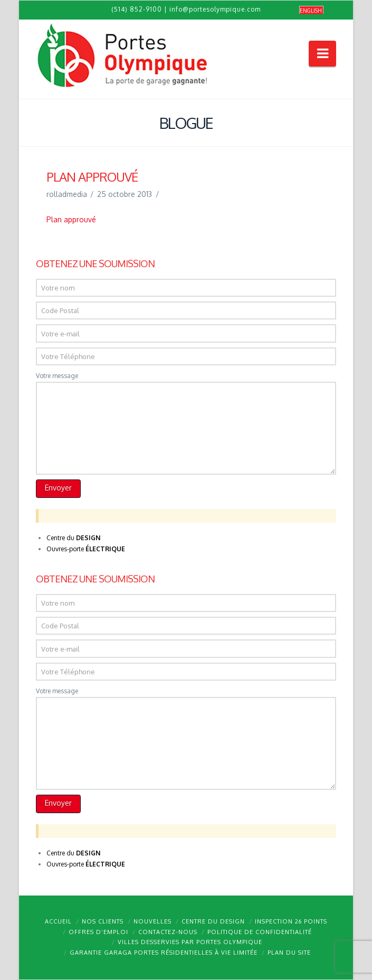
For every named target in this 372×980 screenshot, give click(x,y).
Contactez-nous (168, 932)
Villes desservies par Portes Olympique (190, 942)
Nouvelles (152, 921)
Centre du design (213, 921)
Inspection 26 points (291, 921)
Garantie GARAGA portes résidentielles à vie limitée (164, 953)
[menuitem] (311, 10)
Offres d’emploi (98, 932)
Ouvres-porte (86, 549)
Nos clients (103, 921)
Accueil (58, 921)
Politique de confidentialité (260, 932)
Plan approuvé (71, 219)
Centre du (73, 538)
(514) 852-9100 (137, 9)
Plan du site (289, 953)
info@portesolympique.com (215, 9)
